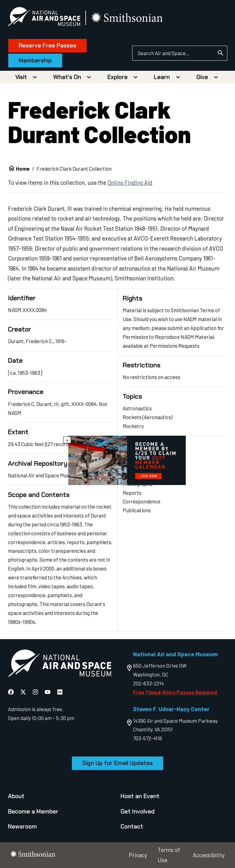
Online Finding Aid (130, 182)
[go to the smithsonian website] (128, 18)
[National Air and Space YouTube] (48, 692)
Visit (21, 77)
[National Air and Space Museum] (44, 18)
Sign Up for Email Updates (117, 763)
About (16, 796)
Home (23, 169)
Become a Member (33, 811)
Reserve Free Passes (48, 45)
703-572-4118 (147, 738)
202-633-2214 (149, 683)
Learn (162, 77)
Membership (35, 61)
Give (202, 77)
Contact (132, 826)
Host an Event (140, 796)
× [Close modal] (67, 440)
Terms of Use (169, 855)
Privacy (138, 855)
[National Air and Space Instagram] (36, 692)
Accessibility (209, 855)
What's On (67, 77)
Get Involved (138, 811)
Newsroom (22, 826)
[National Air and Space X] (24, 692)
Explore (117, 77)
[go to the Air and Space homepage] (60, 664)
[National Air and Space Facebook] (11, 692)
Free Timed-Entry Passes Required (175, 692)
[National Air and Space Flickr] (60, 692)
